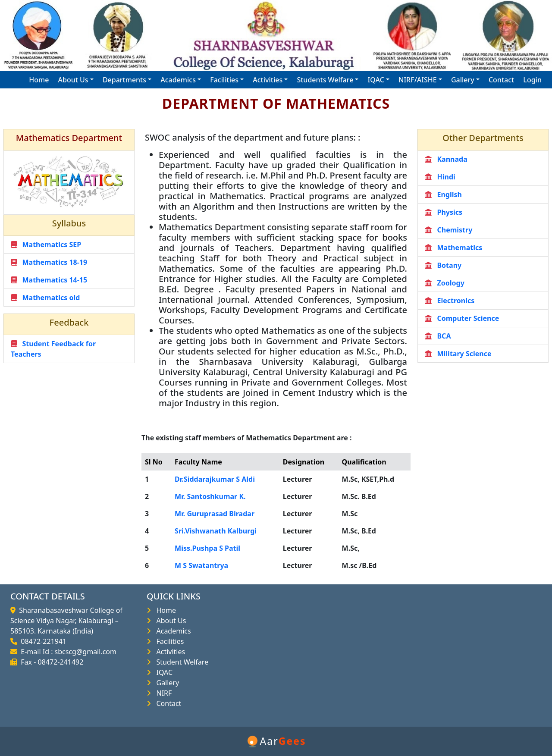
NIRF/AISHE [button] (418, 80)
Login (532, 80)
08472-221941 (42, 641)
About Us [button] (73, 80)
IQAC (163, 672)
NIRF (162, 693)
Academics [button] (178, 80)
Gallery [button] (463, 80)
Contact (501, 80)
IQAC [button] (376, 80)
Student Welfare (180, 662)
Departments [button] (124, 80)
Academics (172, 631)
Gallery (166, 683)
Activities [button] (268, 80)
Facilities (168, 641)
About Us (169, 621)
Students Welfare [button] (325, 80)
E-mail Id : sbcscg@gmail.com (67, 652)
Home (39, 80)
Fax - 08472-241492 (50, 662)
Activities (169, 652)
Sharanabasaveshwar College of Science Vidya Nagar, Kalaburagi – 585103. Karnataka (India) (66, 621)
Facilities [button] (224, 80)
